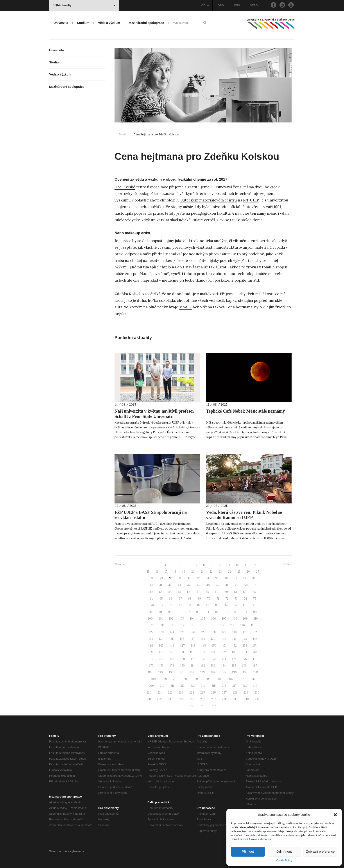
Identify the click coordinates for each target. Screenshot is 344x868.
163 (234, 652)
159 (192, 652)
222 (170, 693)
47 (218, 585)
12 (237, 565)
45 (198, 585)
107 (224, 619)
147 (183, 646)
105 (203, 619)
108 (235, 619)
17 (166, 572)
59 (217, 592)
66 (171, 599)
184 (224, 666)
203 (197, 679)
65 (161, 599)
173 (224, 659)
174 (234, 659)
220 (149, 693)
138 (203, 639)
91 (179, 612)
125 (182, 632)
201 (175, 679)
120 (243, 625)
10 (220, 565)
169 (183, 659)
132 (255, 632)
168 (172, 659)
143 (255, 639)
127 (203, 632)
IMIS (237, 5)
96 (226, 612)
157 (171, 652)
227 (224, 693)
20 (193, 572)
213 (193, 686)
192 (192, 672)
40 (151, 585)
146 (172, 646)
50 (246, 585)
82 (208, 605)
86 (245, 605)
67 (180, 599)
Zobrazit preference (320, 851)
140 (224, 639)
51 (255, 585)
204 (208, 679)
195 (224, 672)
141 (234, 639)
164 (245, 652)
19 (184, 572)
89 (160, 612)
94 (207, 612)
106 (214, 619)
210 (162, 686)
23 (220, 572)
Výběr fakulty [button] (84, 5)
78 (171, 605)
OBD (221, 5)
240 (246, 699)
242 (192, 706)
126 (193, 632)
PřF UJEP (251, 200)
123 (162, 632)
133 (151, 639)
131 (245, 632)
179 (172, 666)
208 (252, 679)
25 (239, 572)
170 (193, 659)
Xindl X (185, 307)
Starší (288, 564)
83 (217, 605)
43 (179, 585)
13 (246, 565)
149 (204, 646)
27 (258, 572)
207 (241, 679)
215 (214, 686)
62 (245, 592)
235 (192, 699)
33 (198, 578)
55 (179, 592)
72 (227, 599)
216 (224, 686)
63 (254, 592)
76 (152, 605)
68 (190, 599)
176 (255, 659)
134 (161, 639)
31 (180, 578)
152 (235, 646)
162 (224, 652)
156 (161, 652)
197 (245, 672)
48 (227, 585)
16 (157, 572)
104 (192, 619)
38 (245, 578)
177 (151, 666)
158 (182, 652)
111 (153, 625)
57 (198, 592)
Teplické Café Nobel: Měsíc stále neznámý (246, 411)
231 (149, 699)
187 (255, 666)
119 (232, 625)
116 (202, 625)
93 (198, 612)
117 (212, 625)
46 (208, 585)
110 (256, 619)
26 (248, 572)
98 (245, 612)
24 (230, 572)
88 (151, 612)
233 (170, 699)
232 (159, 699)
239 (235, 699)
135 (172, 639)
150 (214, 646)
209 (151, 686)
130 (235, 632)
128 (214, 632)
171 (203, 659)
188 (150, 672)
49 (236, 585)
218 (245, 686)
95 (217, 612)
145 (161, 646)
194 (213, 672)
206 (230, 679)
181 (193, 666)
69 (199, 599)
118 (222, 625)
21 (202, 572)
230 (257, 693)
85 (235, 605)
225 (203, 693)
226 (213, 693)
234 (181, 699)
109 (245, 619)
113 (173, 625)
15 (148, 572)
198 (256, 672)
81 (199, 605)
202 (186, 679)
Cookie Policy (284, 861)
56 (189, 592)
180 (183, 666)
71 (218, 599)
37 (235, 578)
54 (170, 592)
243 (203, 706)
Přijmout (248, 851)
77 (161, 605)
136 (182, 639)
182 (203, 666)
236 (203, 699)
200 (164, 679)
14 (255, 565)
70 (209, 599)
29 (161, 578)
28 (152, 578)
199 (153, 679)
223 (181, 693)
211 (172, 686)
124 (172, 632)
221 (160, 693)
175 (245, 659)
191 (182, 672)
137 (193, 639)
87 (254, 605)
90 (170, 612)
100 (150, 619)
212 (182, 686)
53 (161, 592)
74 (245, 599)
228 (235, 693)
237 (214, 699)
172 (214, 659)
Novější (120, 564)
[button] (335, 815)
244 (214, 706)
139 (213, 639)
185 (234, 666)
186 (244, 666)
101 (161, 619)
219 (255, 686)
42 (170, 585)
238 (224, 699)
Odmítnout (284, 851)
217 (234, 686)
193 (202, 672)
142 (245, 639)
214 (203, 686)
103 (182, 619)
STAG (254, 5)
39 (254, 578)
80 (189, 605)
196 (234, 672)
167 (161, 659)
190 (171, 672)
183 (213, 666)
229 (246, 693)
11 (229, 565)
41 (161, 585)
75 (255, 599)
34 (207, 578)
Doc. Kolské (125, 187)
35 (217, 578)
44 (189, 585)
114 (183, 625)
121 (253, 625)
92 (188, 612)
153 (245, 646)
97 (236, 612)
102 (171, 619)
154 (255, 646)
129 (224, 632)
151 (225, 646)
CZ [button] (205, 5)
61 (236, 592)
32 (189, 578)
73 (236, 599)
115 (193, 625)
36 (226, 578)
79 (180, 605)
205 (219, 679)
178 (162, 666)
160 (203, 652)
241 (257, 699)
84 (226, 605)
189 (161, 672)
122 (151, 632)
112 (163, 625)
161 (213, 652)
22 (211, 572)
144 (151, 646)
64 (152, 599)
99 (255, 612)
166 (151, 659)
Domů (123, 134)
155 (151, 652)
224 (192, 693)
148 (193, 646)
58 (207, 592)
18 (175, 572)
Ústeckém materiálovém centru (209, 200)
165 (255, 652)
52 (152, 592)
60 (226, 592)
